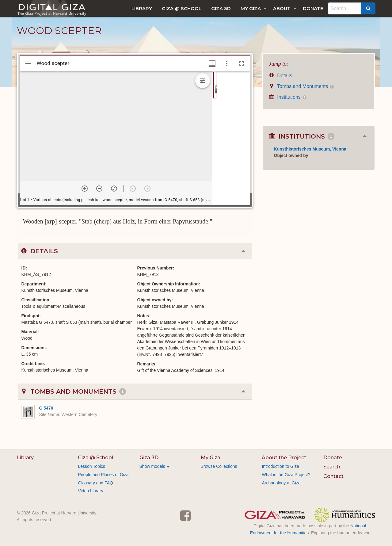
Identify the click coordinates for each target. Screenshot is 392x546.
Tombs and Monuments (302, 86)
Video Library (90, 491)
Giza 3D (221, 8)
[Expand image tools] (203, 81)
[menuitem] (142, 8)
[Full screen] (242, 63)
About (282, 8)
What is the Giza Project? (286, 475)
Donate (313, 8)
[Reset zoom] (114, 189)
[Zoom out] (99, 189)
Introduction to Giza (280, 466)
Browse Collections (219, 466)
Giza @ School (182, 8)
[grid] (231, 138)
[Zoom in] (85, 189)
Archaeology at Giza (281, 483)
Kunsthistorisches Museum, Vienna (310, 149)
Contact (333, 476)
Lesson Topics (91, 466)
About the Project (284, 458)
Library (142, 8)
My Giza (251, 8)
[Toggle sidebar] (28, 63)
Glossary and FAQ (95, 483)
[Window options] (227, 63)
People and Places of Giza (103, 475)
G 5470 (46, 408)
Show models (152, 466)
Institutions (288, 97)
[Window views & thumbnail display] (212, 63)
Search (332, 467)
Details (281, 76)
